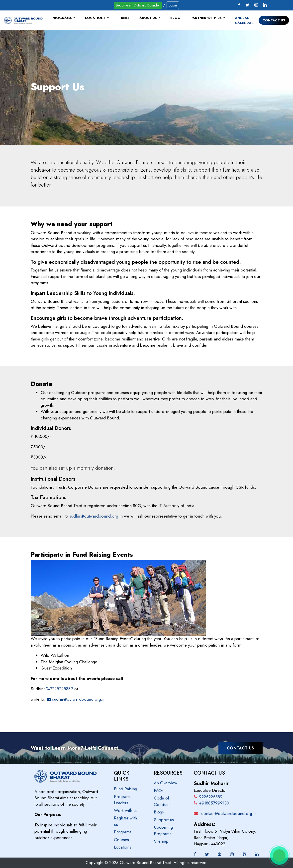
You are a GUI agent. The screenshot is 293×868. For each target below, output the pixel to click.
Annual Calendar (244, 20)
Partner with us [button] (207, 18)
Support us (164, 820)
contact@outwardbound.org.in (229, 813)
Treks (124, 18)
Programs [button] (62, 18)
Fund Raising (126, 789)
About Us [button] (149, 18)
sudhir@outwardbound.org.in (96, 516)
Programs (123, 832)
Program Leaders (122, 800)
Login (173, 5)
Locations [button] (96, 18)
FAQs (159, 791)
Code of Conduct (162, 801)
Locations (123, 847)
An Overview (166, 783)
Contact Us (274, 20)
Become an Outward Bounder (138, 5)
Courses (121, 840)
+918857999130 (211, 803)
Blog (175, 18)
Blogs (159, 812)
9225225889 (60, 689)
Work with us (126, 810)
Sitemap (161, 841)
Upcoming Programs (163, 830)
